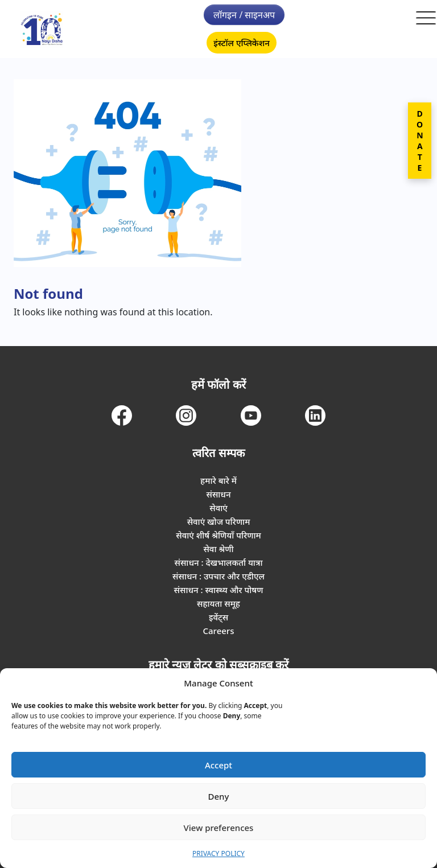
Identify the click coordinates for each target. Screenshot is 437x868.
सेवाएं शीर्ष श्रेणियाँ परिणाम (218, 535)
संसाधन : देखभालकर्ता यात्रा (219, 562)
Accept (218, 765)
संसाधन (218, 494)
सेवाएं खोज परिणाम (219, 521)
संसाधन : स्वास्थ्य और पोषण (219, 590)
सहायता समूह (218, 603)
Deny (219, 796)
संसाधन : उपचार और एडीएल (218, 576)
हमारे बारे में (218, 480)
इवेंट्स (218, 617)
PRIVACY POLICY (218, 853)
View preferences (219, 828)
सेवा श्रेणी (218, 549)
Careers (218, 631)
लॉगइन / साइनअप (244, 15)
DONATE (420, 141)
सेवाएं (218, 508)
